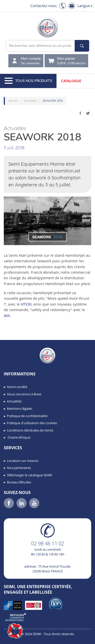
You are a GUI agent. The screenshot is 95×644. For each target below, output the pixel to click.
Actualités (14, 401)
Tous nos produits (28, 81)
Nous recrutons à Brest (24, 394)
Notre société (17, 387)
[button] (15, 631)
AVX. (7, 316)
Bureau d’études (19, 482)
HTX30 (26, 304)
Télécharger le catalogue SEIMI (30, 475)
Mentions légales (20, 409)
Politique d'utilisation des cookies (32, 423)
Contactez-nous (44, 6)
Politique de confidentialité (27, 416)
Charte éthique (18, 437)
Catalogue (71, 81)
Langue (85, 6)
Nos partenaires (19, 468)
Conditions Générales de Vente (30, 430)
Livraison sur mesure (23, 461)
